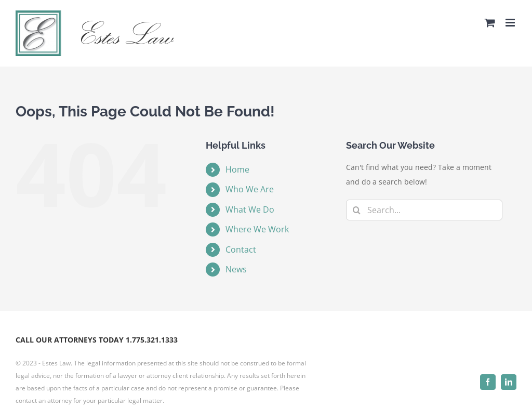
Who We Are (250, 189)
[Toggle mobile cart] (490, 23)
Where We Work (257, 229)
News (236, 269)
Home (237, 169)
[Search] (356, 210)
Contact (241, 250)
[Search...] (424, 210)
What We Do (250, 209)
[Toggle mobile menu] (511, 23)
